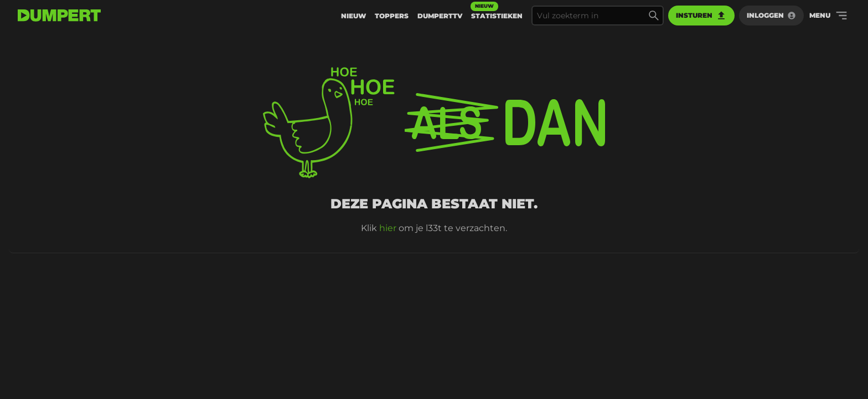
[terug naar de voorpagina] (59, 16)
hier (388, 228)
